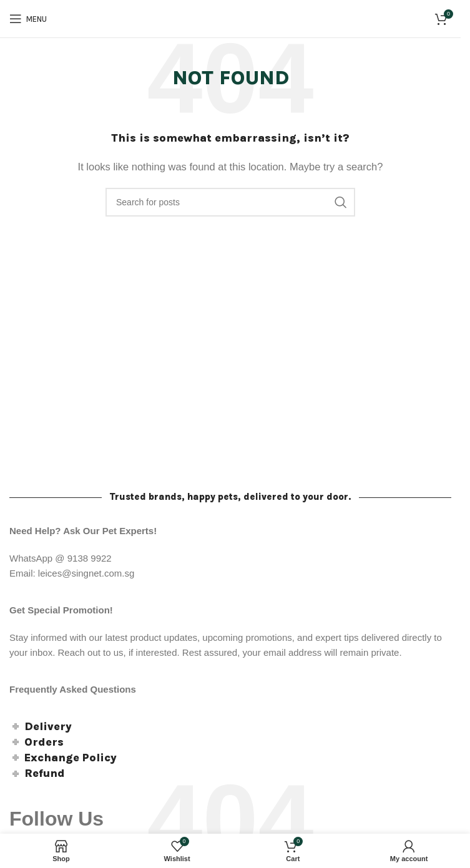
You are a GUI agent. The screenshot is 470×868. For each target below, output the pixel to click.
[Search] (230, 202)
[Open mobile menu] (28, 19)
